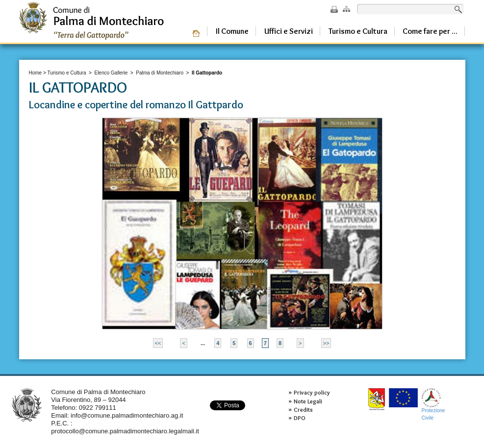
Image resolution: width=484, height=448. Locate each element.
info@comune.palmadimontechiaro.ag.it (127, 415)
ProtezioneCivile (433, 404)
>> (326, 343)
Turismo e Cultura (66, 73)
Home (36, 73)
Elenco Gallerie (111, 73)
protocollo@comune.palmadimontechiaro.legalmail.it (125, 431)
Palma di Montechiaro (160, 73)
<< (158, 343)
